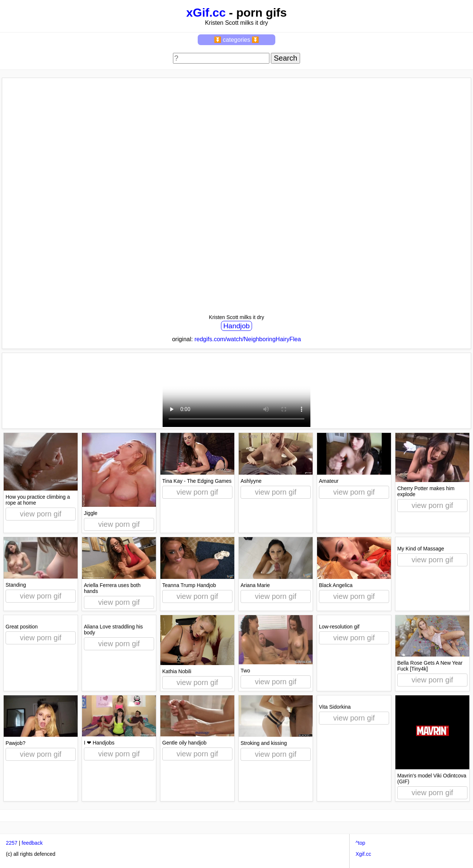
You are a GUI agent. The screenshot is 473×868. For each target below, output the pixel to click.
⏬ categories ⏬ (237, 40)
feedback (32, 843)
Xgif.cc (363, 854)
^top (360, 843)
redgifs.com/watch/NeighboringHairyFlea (248, 339)
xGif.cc (206, 13)
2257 (12, 843)
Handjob (236, 326)
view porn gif (41, 514)
